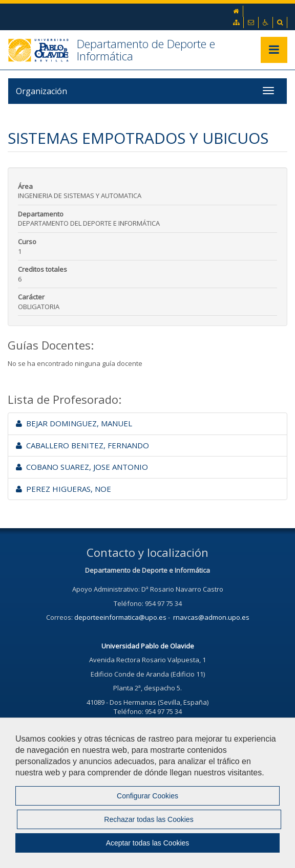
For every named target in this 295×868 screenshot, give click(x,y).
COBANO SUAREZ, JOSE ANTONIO (82, 467)
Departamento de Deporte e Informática (146, 50)
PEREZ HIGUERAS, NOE (64, 489)
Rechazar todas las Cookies (149, 819)
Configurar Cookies (147, 796)
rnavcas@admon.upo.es (211, 617)
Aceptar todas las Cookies (148, 843)
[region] (147, 793)
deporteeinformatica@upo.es (120, 617)
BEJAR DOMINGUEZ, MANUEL (74, 423)
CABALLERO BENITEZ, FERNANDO (82, 445)
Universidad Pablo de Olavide (148, 646)
